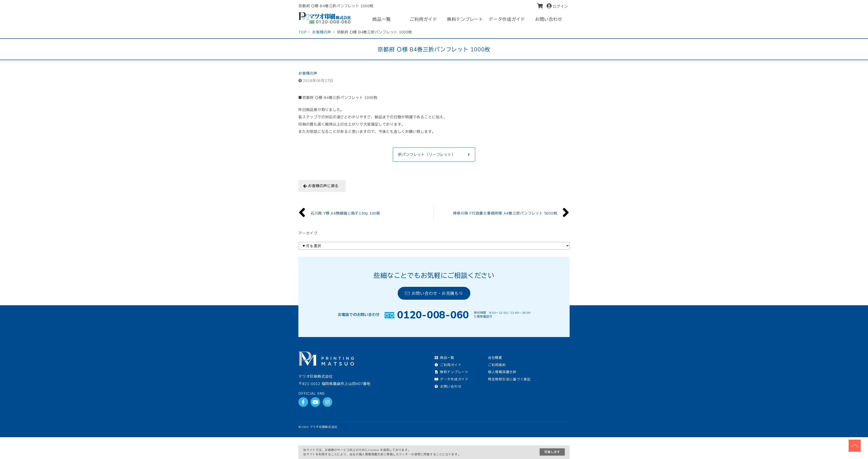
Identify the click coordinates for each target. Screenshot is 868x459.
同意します (552, 452)
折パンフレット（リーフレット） (427, 155)
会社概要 (495, 358)
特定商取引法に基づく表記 (509, 379)
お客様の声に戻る (323, 186)
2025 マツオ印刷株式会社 (319, 427)
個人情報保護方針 (502, 372)
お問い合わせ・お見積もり (434, 293)
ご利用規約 (497, 365)
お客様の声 (308, 73)
